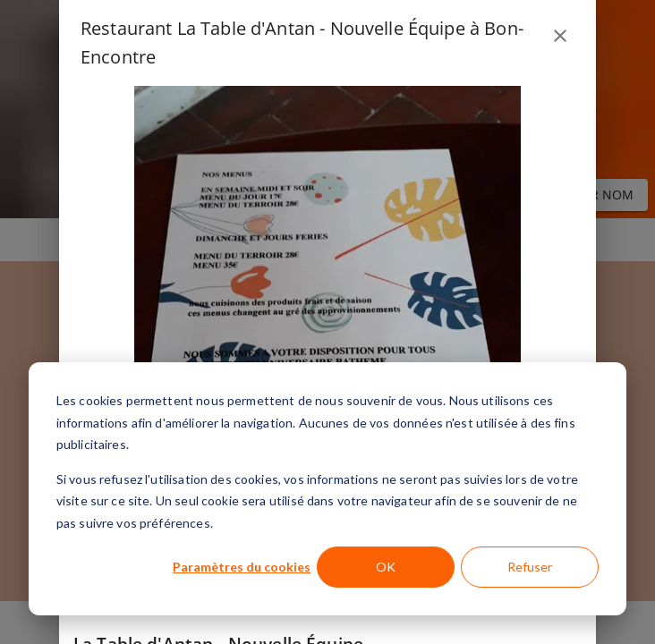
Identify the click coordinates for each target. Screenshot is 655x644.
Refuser (530, 567)
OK (386, 567)
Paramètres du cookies (242, 567)
